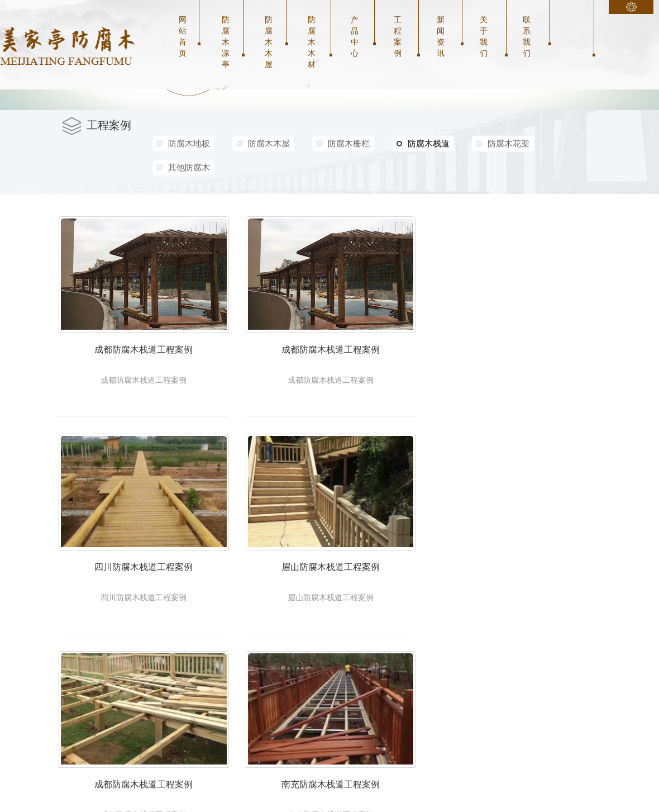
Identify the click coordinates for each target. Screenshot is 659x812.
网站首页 (183, 36)
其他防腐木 (189, 167)
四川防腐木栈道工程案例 (150, 579)
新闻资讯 (441, 36)
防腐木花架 (512, 143)
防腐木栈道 (425, 144)
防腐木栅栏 (350, 143)
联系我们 (527, 36)
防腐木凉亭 (226, 42)
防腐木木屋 (269, 42)
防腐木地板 (189, 143)
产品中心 (355, 36)
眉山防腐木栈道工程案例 (349, 579)
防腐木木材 (312, 42)
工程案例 (398, 36)
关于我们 (484, 36)
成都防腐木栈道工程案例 (150, 357)
